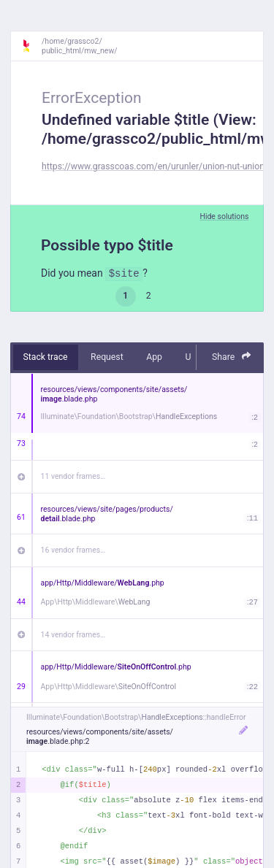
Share (232, 357)
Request (107, 357)
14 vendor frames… (73, 635)
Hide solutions (224, 216)
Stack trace (46, 357)
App (154, 357)
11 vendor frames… (73, 476)
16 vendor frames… (73, 550)
